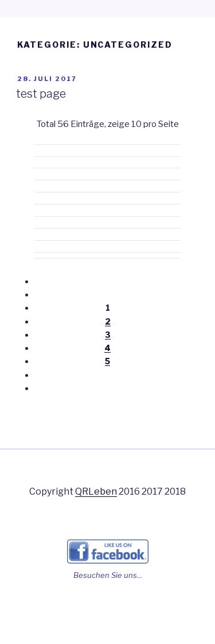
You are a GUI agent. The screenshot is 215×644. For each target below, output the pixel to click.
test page (41, 94)
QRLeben (96, 491)
